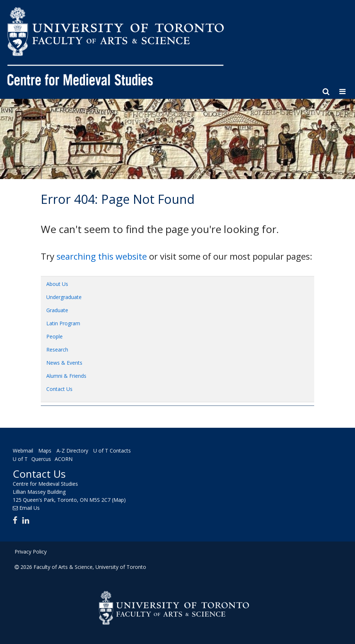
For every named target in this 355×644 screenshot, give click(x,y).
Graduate (57, 310)
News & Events (64, 363)
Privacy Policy (31, 552)
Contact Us (59, 389)
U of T (20, 459)
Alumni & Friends (66, 376)
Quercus (41, 459)
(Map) (119, 500)
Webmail (23, 451)
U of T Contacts (112, 451)
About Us (57, 284)
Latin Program (63, 323)
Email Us (30, 508)
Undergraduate (64, 297)
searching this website (102, 256)
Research (57, 350)
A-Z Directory (72, 451)
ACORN (64, 459)
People (54, 336)
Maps (45, 451)
